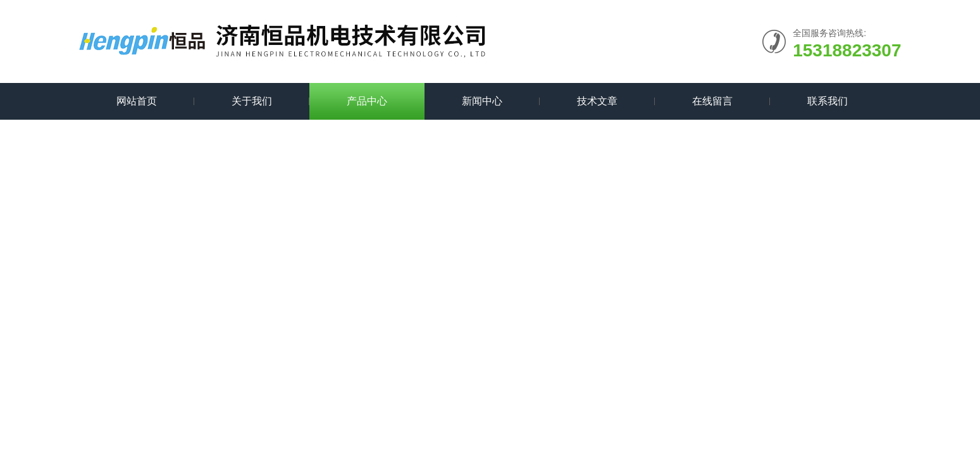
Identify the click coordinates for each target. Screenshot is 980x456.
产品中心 (367, 101)
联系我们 (828, 101)
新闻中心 (482, 101)
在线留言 (712, 101)
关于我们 (252, 101)
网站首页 (137, 101)
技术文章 (597, 101)
